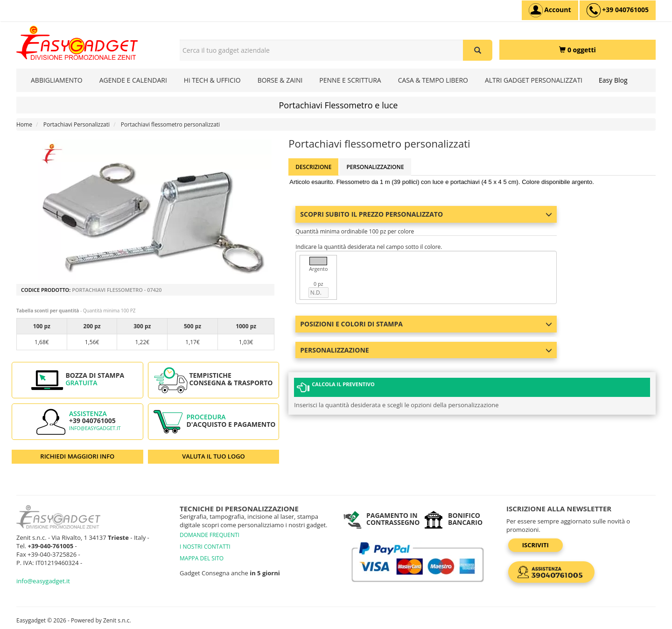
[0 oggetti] (577, 50)
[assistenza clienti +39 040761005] (618, 10)
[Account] (550, 10)
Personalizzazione (375, 167)
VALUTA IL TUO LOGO (213, 456)
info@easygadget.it (95, 428)
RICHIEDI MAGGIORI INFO (77, 456)
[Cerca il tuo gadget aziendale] (478, 50)
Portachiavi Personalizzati (77, 124)
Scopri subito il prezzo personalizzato (426, 214)
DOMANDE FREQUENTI (210, 535)
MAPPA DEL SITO (202, 558)
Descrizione (313, 167)
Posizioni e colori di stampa (426, 324)
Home (24, 124)
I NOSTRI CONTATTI (205, 547)
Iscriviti (536, 545)
